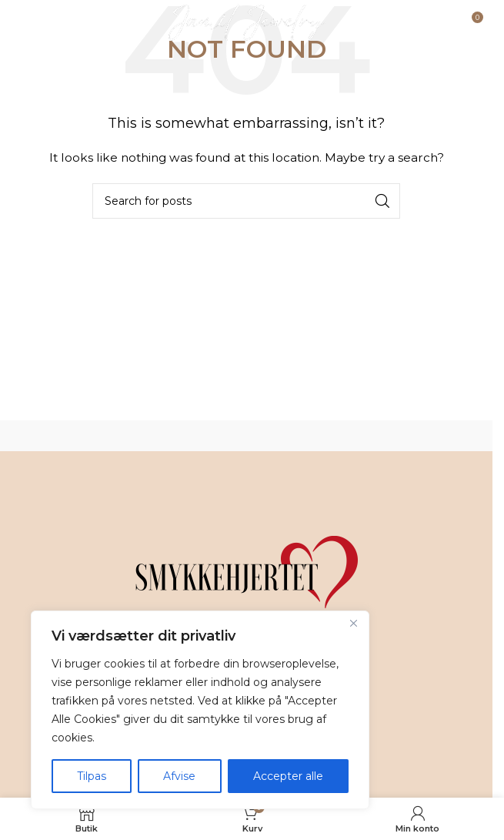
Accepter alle (288, 776)
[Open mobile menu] (51, 23)
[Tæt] (353, 624)
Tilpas (92, 776)
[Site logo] (247, 22)
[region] (200, 710)
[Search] (246, 201)
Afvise (179, 776)
